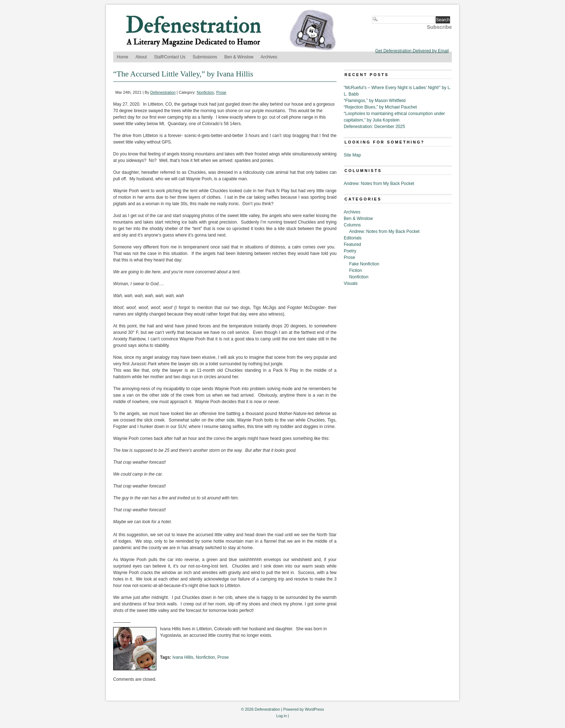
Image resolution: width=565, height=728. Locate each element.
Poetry (350, 251)
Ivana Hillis (183, 657)
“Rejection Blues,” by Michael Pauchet (380, 107)
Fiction (355, 270)
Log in (281, 716)
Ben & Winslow (239, 57)
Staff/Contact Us (170, 57)
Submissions (205, 57)
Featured (352, 244)
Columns (352, 225)
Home (123, 57)
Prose (221, 92)
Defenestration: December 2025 (374, 127)
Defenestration (163, 92)
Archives (269, 57)
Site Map (352, 155)
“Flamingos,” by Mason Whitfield (375, 101)
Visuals (351, 283)
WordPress (314, 709)
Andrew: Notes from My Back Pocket (379, 184)
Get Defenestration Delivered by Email (412, 51)
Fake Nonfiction (364, 264)
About (141, 57)
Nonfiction (205, 92)
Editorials (353, 238)
